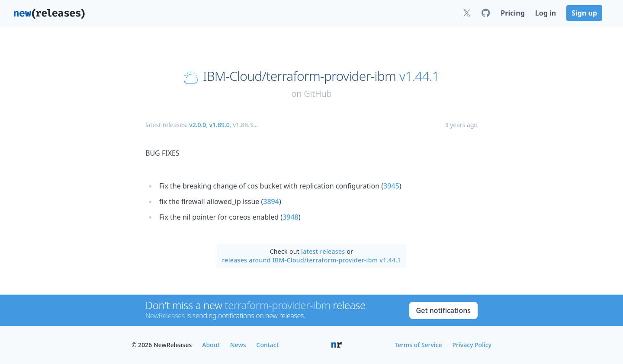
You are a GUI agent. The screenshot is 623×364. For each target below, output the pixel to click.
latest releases (323, 251)
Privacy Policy (472, 345)
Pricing (512, 13)
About (211, 345)
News (238, 345)
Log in (546, 13)
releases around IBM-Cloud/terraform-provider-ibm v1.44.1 (311, 260)
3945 (391, 186)
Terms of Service (418, 345)
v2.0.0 (197, 125)
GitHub (318, 94)
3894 (271, 201)
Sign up (584, 13)
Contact (268, 345)
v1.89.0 (220, 125)
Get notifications (443, 310)
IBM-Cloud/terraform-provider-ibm (299, 76)
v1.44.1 (419, 76)
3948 (291, 217)
